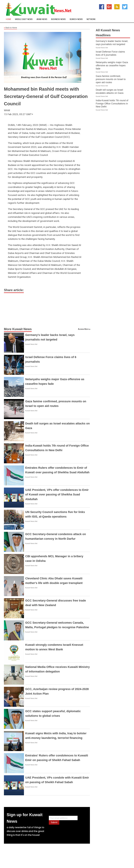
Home (9, 19)
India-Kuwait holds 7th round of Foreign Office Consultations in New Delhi (112, 104)
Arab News (42, 19)
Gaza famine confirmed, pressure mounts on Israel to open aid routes (111, 79)
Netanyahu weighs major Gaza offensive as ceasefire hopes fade (112, 65)
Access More (83, 329)
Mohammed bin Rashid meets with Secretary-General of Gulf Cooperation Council (46, 96)
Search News (76, 19)
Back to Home (10, 28)
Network (91, 19)
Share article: (14, 290)
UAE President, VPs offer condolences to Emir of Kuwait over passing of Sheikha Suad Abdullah (57, 494)
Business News (58, 19)
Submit (54, 822)
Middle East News (24, 19)
